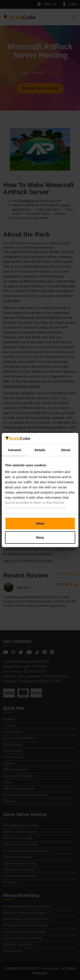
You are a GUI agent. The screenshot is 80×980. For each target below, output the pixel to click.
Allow (40, 523)
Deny (40, 537)
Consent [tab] (14, 450)
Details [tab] (40, 450)
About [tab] (65, 450)
